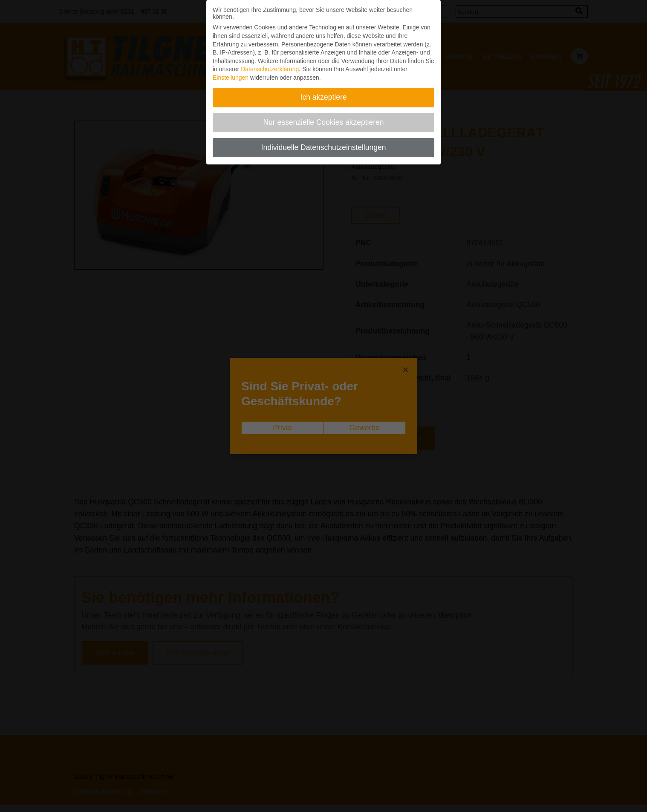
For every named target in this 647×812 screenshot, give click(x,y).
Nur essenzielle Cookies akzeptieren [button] (323, 121)
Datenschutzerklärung (270, 68)
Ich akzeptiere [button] (324, 96)
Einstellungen (231, 76)
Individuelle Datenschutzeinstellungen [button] (324, 146)
